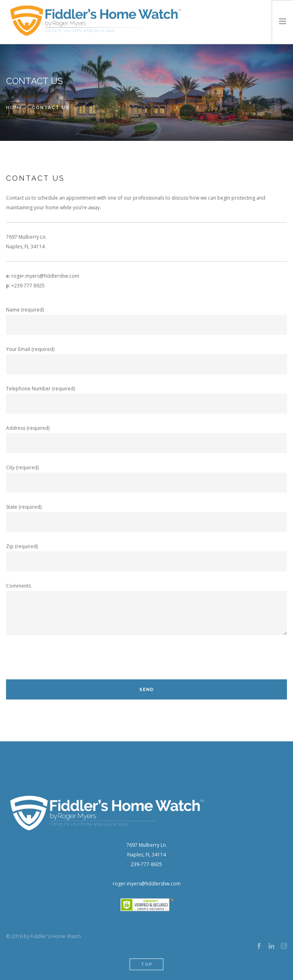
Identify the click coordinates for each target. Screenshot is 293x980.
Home (14, 108)
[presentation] (67, 664)
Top (147, 965)
